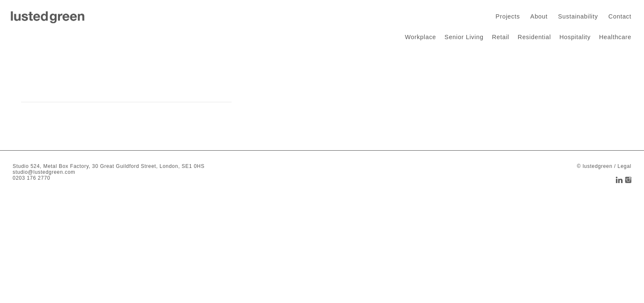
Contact (620, 16)
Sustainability (578, 16)
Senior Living (464, 37)
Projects (508, 16)
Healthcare (615, 37)
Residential (534, 37)
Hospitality (575, 37)
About (539, 16)
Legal (624, 166)
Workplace (420, 37)
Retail (501, 37)
